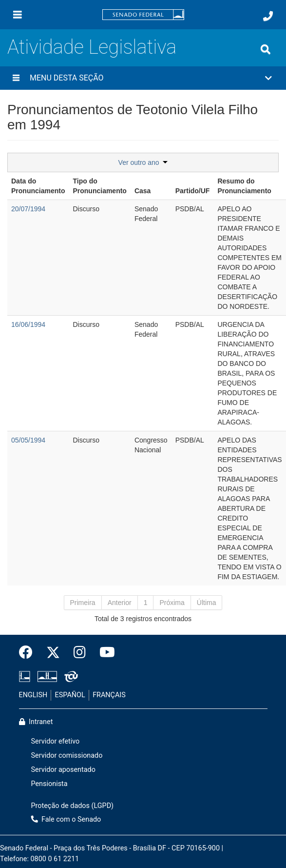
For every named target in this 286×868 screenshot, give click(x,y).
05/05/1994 (28, 440)
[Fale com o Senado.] (268, 16)
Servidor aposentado (63, 770)
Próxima (172, 603)
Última (207, 603)
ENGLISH (33, 695)
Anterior (120, 603)
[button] (143, 78)
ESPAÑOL (70, 695)
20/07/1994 (28, 209)
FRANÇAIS (109, 695)
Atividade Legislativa (92, 47)
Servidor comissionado (67, 756)
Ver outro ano (143, 162)
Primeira (83, 603)
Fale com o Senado (66, 819)
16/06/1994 (28, 324)
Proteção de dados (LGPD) (73, 806)
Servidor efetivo (56, 741)
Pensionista (49, 784)
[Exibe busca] (266, 49)
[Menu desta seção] (16, 78)
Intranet (36, 722)
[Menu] (18, 15)
